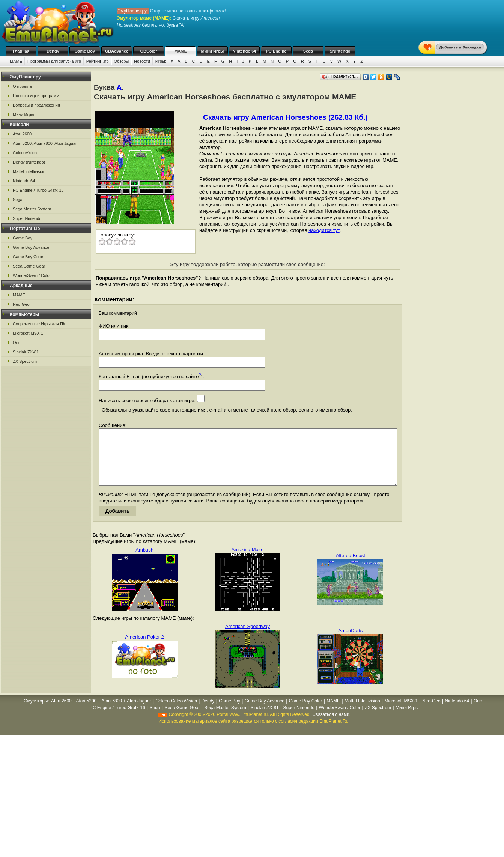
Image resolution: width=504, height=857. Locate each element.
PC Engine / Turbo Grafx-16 (38, 190)
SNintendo (340, 51)
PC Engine (276, 51)
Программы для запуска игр (54, 61)
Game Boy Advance (31, 247)
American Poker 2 (145, 648)
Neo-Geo (21, 304)
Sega (308, 51)
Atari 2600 (22, 134)
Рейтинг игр (98, 61)
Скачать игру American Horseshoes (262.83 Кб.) (285, 117)
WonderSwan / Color (32, 275)
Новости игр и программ (36, 96)
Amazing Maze (248, 561)
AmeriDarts (350, 642)
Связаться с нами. (331, 726)
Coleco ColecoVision (176, 712)
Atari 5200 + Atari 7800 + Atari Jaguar (114, 712)
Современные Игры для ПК (39, 324)
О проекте (23, 86)
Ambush (144, 561)
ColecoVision (25, 153)
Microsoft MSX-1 (28, 333)
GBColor (148, 51)
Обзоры (122, 61)
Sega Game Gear (29, 266)
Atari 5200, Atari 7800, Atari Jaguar (45, 143)
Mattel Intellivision (29, 171)
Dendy (53, 51)
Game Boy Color (28, 257)
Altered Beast (351, 567)
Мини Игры (213, 51)
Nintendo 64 (244, 51)
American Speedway (247, 638)
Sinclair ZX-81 (26, 352)
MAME (181, 51)
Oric (17, 343)
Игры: (161, 61)
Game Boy (85, 51)
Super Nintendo (27, 218)
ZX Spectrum (25, 361)
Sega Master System (32, 209)
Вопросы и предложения (36, 105)
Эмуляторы (36, 712)
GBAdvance (117, 51)
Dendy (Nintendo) (29, 162)
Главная (21, 51)
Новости (142, 61)
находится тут (324, 230)
